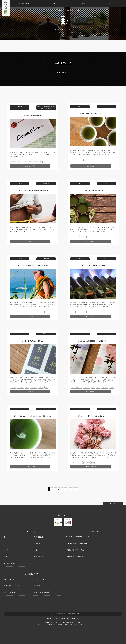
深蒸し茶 (80, 160)
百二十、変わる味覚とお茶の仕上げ (93, 266)
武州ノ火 (74, 160)
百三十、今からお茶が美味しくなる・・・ (93, 114)
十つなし (80, 462)
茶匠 (41, 162)
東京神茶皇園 (34, 387)
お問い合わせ (38, 556)
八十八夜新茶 (20, 387)
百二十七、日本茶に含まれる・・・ (93, 191)
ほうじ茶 (13, 162)
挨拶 (53, 3)
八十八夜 (13, 387)
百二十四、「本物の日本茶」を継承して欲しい (33, 266)
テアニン (74, 237)
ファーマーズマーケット (77, 387)
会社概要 (37, 549)
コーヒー (20, 237)
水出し (30, 312)
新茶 (73, 312)
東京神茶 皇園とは (48, 107)
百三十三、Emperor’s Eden (33, 115)
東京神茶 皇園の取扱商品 (42, 592)
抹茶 (79, 237)
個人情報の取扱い (10, 563)
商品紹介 (82, 3)
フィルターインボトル (16, 312)
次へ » (75, 489)
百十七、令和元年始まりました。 (33, 341)
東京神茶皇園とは (40, 536)
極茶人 (30, 162)
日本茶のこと (40, 107)
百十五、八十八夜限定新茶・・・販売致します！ (93, 341)
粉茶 (89, 237)
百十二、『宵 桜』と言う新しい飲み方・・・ (93, 416)
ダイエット (26, 237)
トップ (6, 536)
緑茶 (102, 160)
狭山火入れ (87, 160)
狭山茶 (36, 162)
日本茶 (25, 162)
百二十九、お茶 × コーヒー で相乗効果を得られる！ (33, 191)
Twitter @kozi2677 (10, 578)
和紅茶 (19, 162)
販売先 (111, 3)
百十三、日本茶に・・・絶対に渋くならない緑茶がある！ (33, 416)
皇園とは (24, 3)
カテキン (13, 237)
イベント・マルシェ (41, 578)
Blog (5, 556)
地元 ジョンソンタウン (11, 585)
